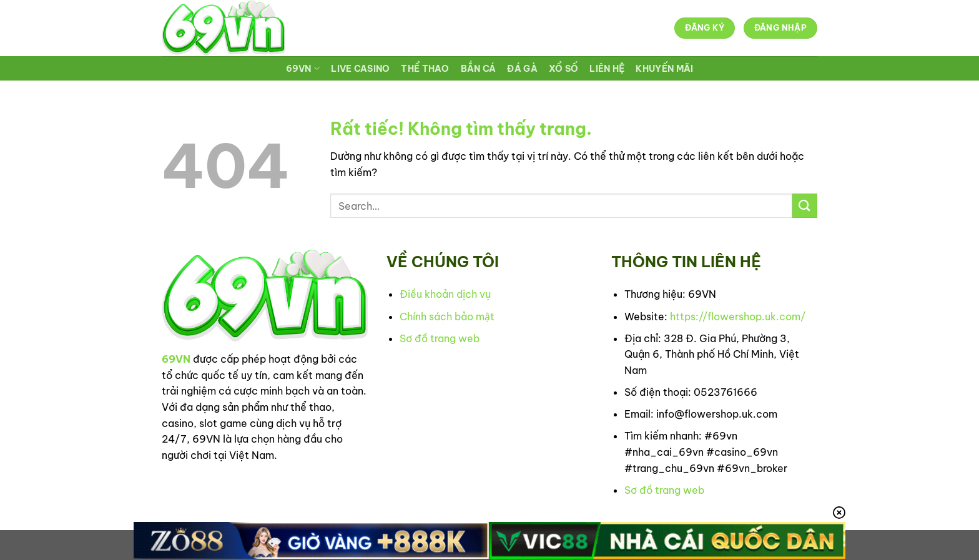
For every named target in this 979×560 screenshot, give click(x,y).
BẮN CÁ (479, 69)
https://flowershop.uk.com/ (738, 317)
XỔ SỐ (563, 69)
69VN (303, 68)
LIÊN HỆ (607, 69)
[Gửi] (805, 206)
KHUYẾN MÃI (664, 69)
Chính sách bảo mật (447, 317)
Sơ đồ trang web (440, 338)
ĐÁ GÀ (522, 69)
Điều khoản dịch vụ (445, 294)
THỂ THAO (425, 69)
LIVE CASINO (360, 69)
